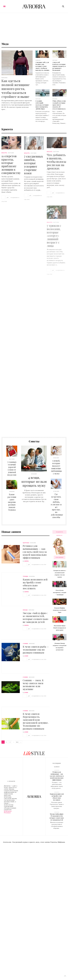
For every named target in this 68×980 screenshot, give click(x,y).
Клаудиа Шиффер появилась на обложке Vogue (59, 610)
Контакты (8, 811)
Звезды (25, 610)
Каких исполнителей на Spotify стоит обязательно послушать (35, 584)
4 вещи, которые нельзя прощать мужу (34, 481)
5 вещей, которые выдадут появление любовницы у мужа (56, 467)
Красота (7, 129)
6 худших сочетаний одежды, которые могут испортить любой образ (42, 105)
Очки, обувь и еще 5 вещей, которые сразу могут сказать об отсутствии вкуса (59, 105)
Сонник (25, 644)
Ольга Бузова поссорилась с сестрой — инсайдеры (59, 592)
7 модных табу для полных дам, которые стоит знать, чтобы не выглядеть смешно (42, 66)
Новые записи (11, 532)
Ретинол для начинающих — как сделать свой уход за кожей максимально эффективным (35, 552)
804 (17, 742)
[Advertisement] (34, 28)
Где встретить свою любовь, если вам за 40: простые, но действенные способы (57, 506)
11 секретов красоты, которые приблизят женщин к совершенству (11, 167)
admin (26, 656)
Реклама (7, 813)
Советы (34, 441)
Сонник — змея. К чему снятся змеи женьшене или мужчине (33, 685)
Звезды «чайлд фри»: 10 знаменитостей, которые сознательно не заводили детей (35, 617)
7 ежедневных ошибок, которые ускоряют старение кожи (34, 172)
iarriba (26, 561)
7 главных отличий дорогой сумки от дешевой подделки (12, 468)
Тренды (25, 576)
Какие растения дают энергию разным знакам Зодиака (12, 502)
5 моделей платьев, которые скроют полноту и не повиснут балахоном (59, 66)
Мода (5, 44)
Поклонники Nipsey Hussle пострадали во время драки (60, 628)
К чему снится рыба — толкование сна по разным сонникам (36, 650)
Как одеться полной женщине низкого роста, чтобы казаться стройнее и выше (16, 89)
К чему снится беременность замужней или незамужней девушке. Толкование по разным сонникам (36, 721)
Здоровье (26, 543)
